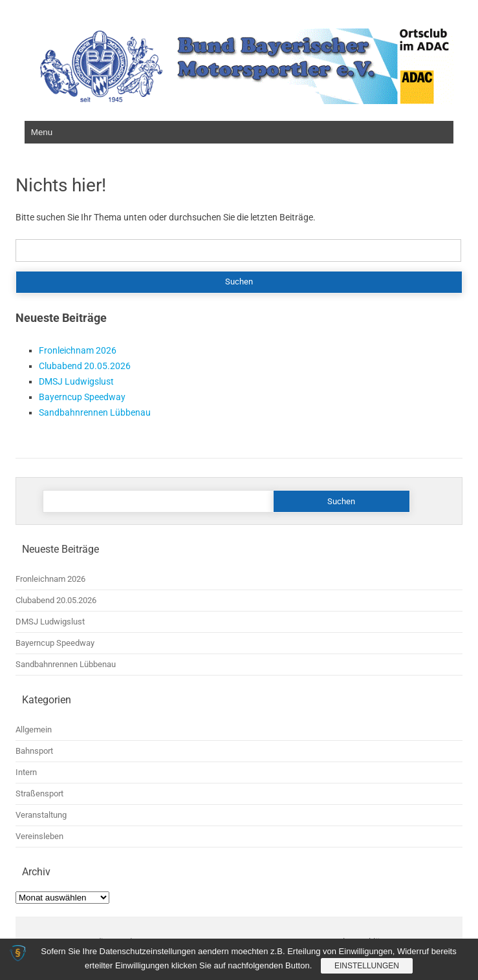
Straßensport (39, 794)
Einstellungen (367, 966)
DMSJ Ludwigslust (76, 381)
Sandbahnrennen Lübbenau (95, 412)
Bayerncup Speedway (82, 397)
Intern (26, 772)
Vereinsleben (39, 836)
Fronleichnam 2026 (78, 350)
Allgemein (34, 730)
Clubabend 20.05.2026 (85, 366)
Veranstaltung (41, 815)
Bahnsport (34, 751)
